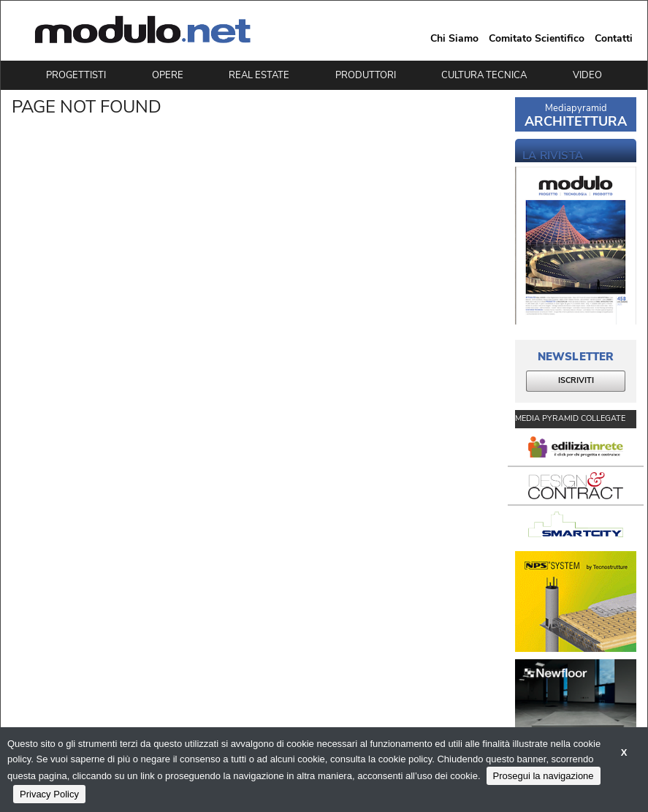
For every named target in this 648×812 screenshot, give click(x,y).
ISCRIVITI (576, 380)
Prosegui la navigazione (544, 776)
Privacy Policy (49, 794)
